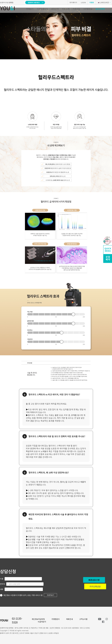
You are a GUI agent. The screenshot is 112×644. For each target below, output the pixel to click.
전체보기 (30, 9)
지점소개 (66, 9)
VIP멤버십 (88, 9)
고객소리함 (83, 619)
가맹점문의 (56, 619)
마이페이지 (73, 2)
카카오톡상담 (95, 586)
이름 (2, 579)
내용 (2, 589)
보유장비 (55, 9)
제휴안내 (69, 619)
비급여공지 (42, 622)
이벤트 (92, 2)
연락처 (2, 584)
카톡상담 (76, 9)
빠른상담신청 (94, 580)
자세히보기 (50, 595)
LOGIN (83, 2)
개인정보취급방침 (38, 619)
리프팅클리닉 (42, 9)
